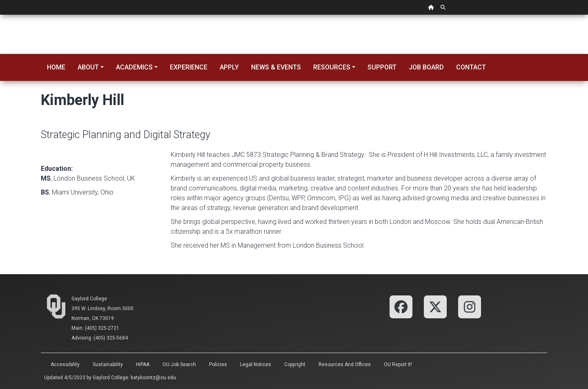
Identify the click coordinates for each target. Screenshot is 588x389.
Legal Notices (256, 364)
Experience (189, 67)
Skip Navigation (0, 15)
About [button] (88, 67)
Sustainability (108, 364)
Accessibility (65, 364)
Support (382, 67)
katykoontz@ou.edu (153, 378)
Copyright (295, 364)
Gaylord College (89, 299)
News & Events (276, 67)
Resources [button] (332, 67)
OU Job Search (179, 364)
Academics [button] (134, 67)
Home (56, 67)
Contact (471, 67)
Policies (218, 364)
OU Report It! (398, 364)
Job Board (426, 67)
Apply (229, 67)
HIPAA (143, 364)
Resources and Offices (345, 364)
